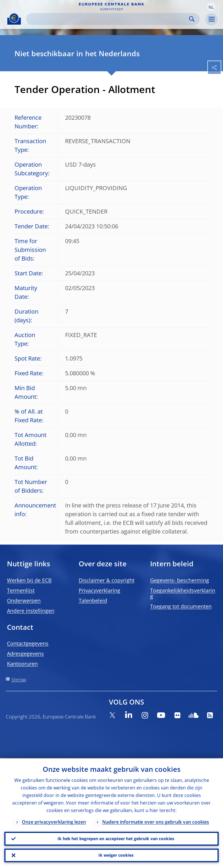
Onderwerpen (24, 600)
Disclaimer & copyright (107, 580)
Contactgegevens (28, 643)
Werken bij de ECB (29, 580)
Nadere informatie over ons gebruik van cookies (156, 821)
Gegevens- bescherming (180, 580)
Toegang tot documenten (181, 606)
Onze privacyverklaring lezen (54, 821)
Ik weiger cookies (116, 855)
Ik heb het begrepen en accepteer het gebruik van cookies (116, 838)
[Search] (108, 19)
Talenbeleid (93, 600)
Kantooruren (22, 664)
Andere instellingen (31, 611)
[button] (211, 7)
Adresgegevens (25, 654)
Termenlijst (21, 590)
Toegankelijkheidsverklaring (183, 593)
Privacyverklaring (99, 590)
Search (192, 19)
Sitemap (19, 679)
